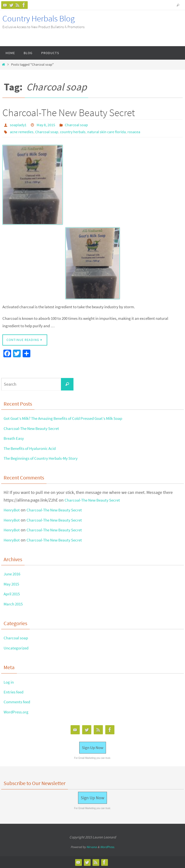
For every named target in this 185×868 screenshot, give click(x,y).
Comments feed (18, 701)
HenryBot (12, 510)
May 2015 (12, 583)
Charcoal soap (76, 125)
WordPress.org (17, 711)
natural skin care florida (106, 132)
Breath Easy (14, 438)
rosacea (134, 132)
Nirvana (92, 847)
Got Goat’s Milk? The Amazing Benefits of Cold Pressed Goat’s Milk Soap (69, 418)
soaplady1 (18, 125)
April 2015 (13, 593)
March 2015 (14, 603)
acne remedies (22, 132)
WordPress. (107, 847)
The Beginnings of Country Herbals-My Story (44, 458)
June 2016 (13, 574)
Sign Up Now (92, 747)
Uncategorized (17, 647)
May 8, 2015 (46, 125)
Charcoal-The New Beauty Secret (69, 113)
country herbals (73, 132)
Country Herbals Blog (39, 19)
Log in (9, 682)
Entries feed (14, 691)
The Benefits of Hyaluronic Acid (32, 448)
